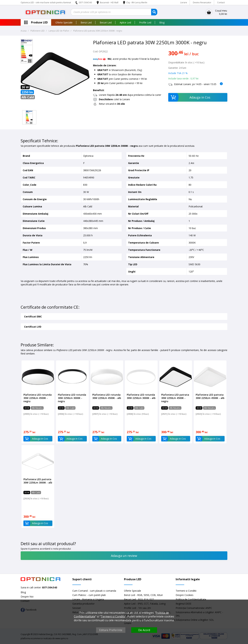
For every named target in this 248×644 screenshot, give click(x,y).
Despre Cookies (185, 595)
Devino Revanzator (202, 2)
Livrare (184, 2)
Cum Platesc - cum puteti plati (89, 595)
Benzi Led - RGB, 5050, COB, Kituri (143, 595)
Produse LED (39, 22)
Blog (162, 22)
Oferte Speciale (64, 22)
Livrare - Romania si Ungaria (88, 599)
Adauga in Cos (189, 97)
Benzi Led (86, 22)
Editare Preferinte (111, 630)
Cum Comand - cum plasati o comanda (94, 591)
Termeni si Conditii (186, 591)
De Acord (144, 630)
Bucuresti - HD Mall (109, 2)
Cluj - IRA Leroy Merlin (137, 2)
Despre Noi (27, 597)
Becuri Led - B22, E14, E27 (139, 599)
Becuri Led (106, 22)
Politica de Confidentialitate (191, 599)
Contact (221, 2)
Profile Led (145, 22)
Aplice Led (125, 22)
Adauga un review (124, 556)
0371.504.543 (85, 2)
